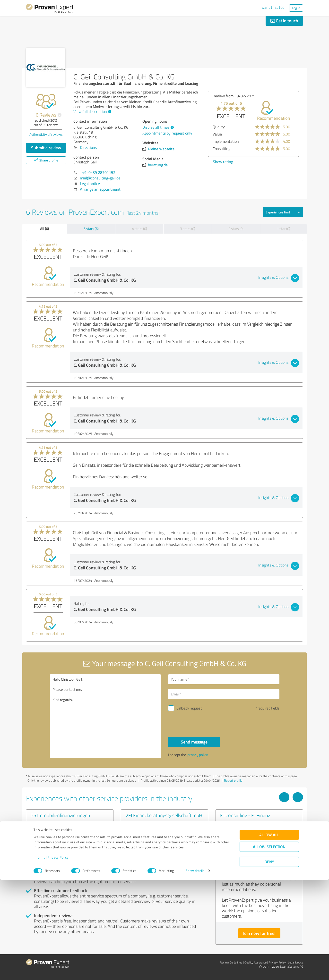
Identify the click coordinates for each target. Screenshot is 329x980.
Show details (195, 971)
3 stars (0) (188, 229)
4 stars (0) (139, 229)
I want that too (272, 7)
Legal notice (90, 184)
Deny (269, 962)
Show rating (223, 162)
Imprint (39, 957)
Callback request (189, 708)
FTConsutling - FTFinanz (245, 815)
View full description (92, 111)
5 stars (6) (91, 229)
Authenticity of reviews (46, 134)
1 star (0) (283, 229)
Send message (194, 742)
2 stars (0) (236, 229)
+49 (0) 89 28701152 (98, 172)
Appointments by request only (167, 133)
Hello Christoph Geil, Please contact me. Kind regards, (105, 716)
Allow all (269, 935)
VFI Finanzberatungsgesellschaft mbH (164, 815)
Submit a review (46, 148)
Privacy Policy (58, 957)
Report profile (233, 780)
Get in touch (284, 21)
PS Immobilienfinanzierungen (60, 815)
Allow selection (269, 947)
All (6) (44, 228)
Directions (88, 147)
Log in (296, 8)
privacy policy (198, 755)
